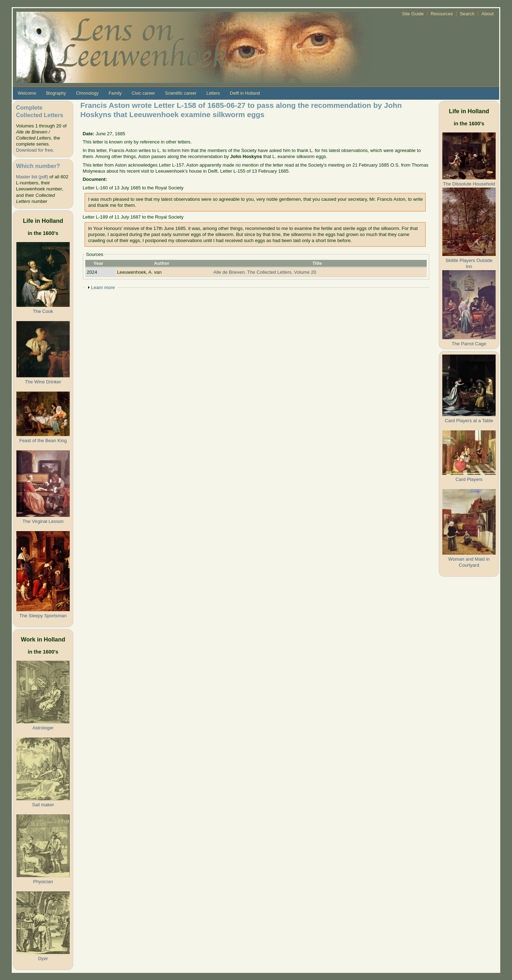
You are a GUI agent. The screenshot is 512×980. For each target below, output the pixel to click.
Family (115, 93)
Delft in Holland (245, 93)
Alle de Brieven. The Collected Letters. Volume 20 (265, 272)
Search (467, 14)
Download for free (34, 150)
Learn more (103, 287)
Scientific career (181, 93)
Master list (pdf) (32, 177)
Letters (213, 93)
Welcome (27, 93)
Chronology (87, 93)
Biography (56, 93)
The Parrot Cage (469, 344)
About (487, 14)
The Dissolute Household (469, 184)
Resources (442, 14)
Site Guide (413, 14)
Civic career (143, 93)
